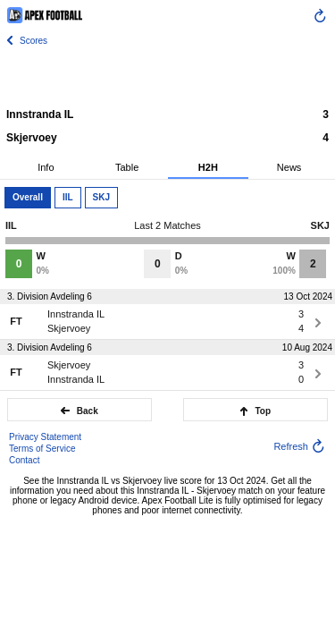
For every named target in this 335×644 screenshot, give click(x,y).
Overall (28, 197)
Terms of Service (42, 449)
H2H (208, 167)
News (289, 167)
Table (127, 167)
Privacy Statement (45, 437)
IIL (68, 197)
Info (46, 167)
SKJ (101, 197)
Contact (24, 460)
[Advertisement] (168, 76)
